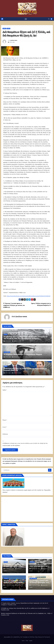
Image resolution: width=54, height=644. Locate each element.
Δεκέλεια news (14, 40)
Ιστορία (8, 28)
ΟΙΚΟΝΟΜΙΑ (32, 562)
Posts (27, 641)
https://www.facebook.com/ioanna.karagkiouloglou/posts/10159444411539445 (29, 296)
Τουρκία (6, 562)
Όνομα (5, 420)
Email (5, 427)
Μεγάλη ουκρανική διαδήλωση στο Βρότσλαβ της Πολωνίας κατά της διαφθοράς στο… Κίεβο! (26, 613)
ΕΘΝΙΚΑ (4, 28)
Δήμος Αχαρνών (33, 578)
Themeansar (47, 637)
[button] (49, 19)
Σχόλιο (5, 390)
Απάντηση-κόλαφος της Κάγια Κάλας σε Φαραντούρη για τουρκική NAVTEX (25, 369)
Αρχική (31, 641)
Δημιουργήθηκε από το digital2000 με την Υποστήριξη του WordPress (19, 637)
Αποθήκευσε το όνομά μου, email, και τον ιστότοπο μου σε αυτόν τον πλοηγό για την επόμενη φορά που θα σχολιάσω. (25, 444)
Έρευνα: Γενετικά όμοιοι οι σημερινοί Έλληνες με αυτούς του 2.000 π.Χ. (14, 305)
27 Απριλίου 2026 (10, 569)
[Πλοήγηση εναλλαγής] (26, 19)
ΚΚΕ (9, 352)
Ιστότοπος (5, 434)
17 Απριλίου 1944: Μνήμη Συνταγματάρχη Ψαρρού (23, 354)
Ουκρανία (6, 578)
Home (23, 641)
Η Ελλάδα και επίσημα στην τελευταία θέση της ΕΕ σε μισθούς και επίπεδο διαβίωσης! (24, 608)
